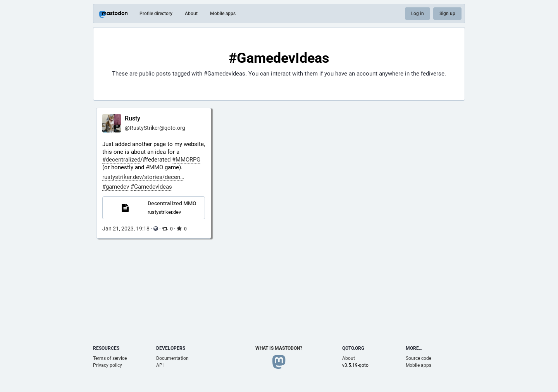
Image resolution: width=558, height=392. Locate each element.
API (160, 365)
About (191, 14)
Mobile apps (223, 14)
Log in (418, 14)
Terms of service (110, 358)
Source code (418, 358)
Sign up (447, 14)
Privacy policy (108, 365)
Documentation (172, 358)
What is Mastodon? (279, 348)
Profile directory (156, 14)
